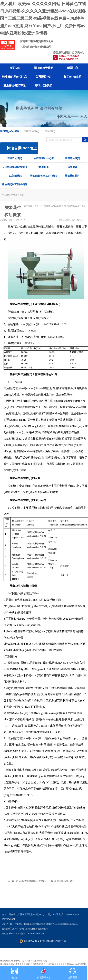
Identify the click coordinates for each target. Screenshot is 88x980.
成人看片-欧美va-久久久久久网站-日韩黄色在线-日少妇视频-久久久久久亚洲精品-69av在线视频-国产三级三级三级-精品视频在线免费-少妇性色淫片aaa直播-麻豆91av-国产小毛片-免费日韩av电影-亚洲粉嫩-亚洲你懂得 (44, 18)
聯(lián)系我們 (44, 86)
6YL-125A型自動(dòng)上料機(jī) (27, 881)
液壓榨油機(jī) (72, 158)
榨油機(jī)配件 (72, 176)
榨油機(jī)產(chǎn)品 (15, 77)
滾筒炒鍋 (73, 167)
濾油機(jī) (43, 167)
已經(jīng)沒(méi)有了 (61, 881)
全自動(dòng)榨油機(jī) (15, 167)
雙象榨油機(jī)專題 (15, 86)
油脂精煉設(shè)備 (43, 158)
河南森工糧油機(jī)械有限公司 (38, 924)
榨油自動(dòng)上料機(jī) (44, 176)
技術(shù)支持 (73, 77)
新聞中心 (73, 68)
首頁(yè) (14, 68)
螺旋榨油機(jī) (31, 131)
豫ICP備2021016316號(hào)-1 (30, 934)
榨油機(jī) (50, 131)
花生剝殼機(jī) (15, 176)
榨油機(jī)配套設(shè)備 (15, 184)
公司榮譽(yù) (43, 77)
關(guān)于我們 (43, 68)
